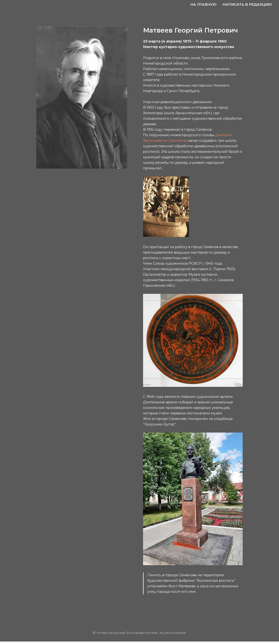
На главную (203, 4)
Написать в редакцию (247, 4)
